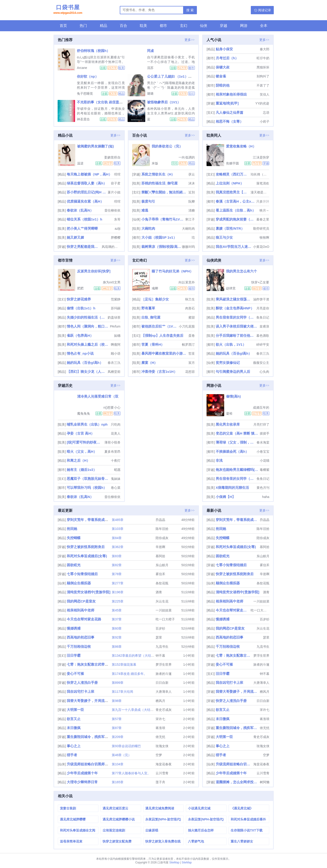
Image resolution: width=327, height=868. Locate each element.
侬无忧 (160, 737)
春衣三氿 (114, 363)
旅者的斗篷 (164, 674)
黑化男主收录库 (228, 424)
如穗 (117, 336)
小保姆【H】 (226, 497)
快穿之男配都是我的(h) (84, 247)
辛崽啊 (160, 547)
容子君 (116, 183)
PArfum (115, 326)
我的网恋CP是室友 (81, 601)
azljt (118, 229)
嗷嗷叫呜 (188, 247)
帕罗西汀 (188, 345)
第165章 (118, 782)
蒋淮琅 (160, 728)
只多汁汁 (263, 201)
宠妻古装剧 (68, 808)
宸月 (192, 363)
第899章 (118, 683)
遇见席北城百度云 (115, 808)
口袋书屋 (68, 10)
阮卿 (192, 201)
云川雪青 (162, 773)
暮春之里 (263, 219)
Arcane (82, 68)
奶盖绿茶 (114, 317)
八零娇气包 (196, 841)
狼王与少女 (224, 237)
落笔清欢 (263, 183)
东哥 (117, 219)
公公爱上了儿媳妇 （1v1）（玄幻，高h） (179, 76)
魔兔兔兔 (84, 413)
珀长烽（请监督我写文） (260, 174)
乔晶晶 (160, 520)
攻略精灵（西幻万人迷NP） (233, 174)
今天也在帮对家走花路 (84, 619)
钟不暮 (160, 656)
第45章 (117, 610)
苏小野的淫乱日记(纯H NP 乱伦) (87, 192)
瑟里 (159, 637)
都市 (163, 26)
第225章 (118, 601)
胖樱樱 (116, 237)
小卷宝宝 (263, 452)
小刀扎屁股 (187, 326)
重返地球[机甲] (227, 103)
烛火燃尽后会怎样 (201, 830)
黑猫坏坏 (263, 67)
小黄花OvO (261, 247)
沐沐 (192, 183)
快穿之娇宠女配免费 (117, 841)
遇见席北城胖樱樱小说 (119, 819)
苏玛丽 (116, 308)
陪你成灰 (162, 538)
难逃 (145, 210)
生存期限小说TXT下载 (246, 830)
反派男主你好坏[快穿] (94, 271)
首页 (63, 26)
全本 (264, 26)
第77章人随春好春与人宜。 (131, 773)
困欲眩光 (74, 565)
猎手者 (72, 755)
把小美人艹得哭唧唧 (82, 228)
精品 (103, 26)
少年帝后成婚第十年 (82, 773)
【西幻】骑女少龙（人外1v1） (87, 372)
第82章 (117, 565)
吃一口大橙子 (165, 619)
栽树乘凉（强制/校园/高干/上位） (161, 247)
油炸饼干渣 (261, 299)
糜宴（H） (150, 363)
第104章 (118, 764)
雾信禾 (160, 574)
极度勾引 (148, 201)
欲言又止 (74, 719)
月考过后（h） (227, 58)
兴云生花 (162, 601)
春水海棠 (263, 442)
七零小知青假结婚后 (82, 574)
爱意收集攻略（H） (241, 146)
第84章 (117, 538)
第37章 (117, 619)
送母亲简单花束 (71, 841)
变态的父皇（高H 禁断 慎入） (237, 433)
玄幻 (184, 26)
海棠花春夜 (164, 764)
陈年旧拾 (162, 529)
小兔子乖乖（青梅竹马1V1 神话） (163, 219)
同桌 (151, 51)
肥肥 (80, 288)
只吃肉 (116, 424)
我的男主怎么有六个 (242, 271)
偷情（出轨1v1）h (81, 308)
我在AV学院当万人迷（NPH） (234, 247)
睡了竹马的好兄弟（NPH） (173, 271)
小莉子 (265, 122)
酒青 (159, 592)
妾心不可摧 (75, 674)
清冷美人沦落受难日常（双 (98, 396)
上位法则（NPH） (230, 183)
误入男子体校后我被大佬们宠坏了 (237, 326)
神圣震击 (83, 119)
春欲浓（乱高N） (80, 210)
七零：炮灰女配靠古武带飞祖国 (91, 664)
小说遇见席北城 (199, 808)
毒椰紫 (265, 470)
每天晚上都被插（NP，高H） (89, 174)
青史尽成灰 (164, 710)
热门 (83, 26)
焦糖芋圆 (232, 163)
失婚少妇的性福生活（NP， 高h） (87, 317)
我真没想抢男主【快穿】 (233, 192)
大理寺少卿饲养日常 (82, 782)
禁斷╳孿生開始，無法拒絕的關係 (164, 192)
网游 (244, 26)
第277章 (118, 583)
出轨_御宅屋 (151, 317)
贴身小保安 (224, 49)
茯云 (192, 174)
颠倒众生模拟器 (79, 583)
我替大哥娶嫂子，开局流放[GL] (91, 701)
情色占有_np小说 (80, 353)
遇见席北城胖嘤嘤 (73, 819)
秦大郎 (265, 49)
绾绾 (117, 174)
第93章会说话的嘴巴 (126, 746)
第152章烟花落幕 (124, 664)
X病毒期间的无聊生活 (232, 488)
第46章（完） (122, 755)
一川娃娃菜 (164, 610)
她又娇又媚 (75, 237)
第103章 (118, 529)
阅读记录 (265, 10)
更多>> (190, 40)
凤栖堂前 (114, 372)
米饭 (155, 163)
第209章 (118, 737)
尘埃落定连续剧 (114, 830)
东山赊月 (162, 565)
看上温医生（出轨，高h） (236, 210)
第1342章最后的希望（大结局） (135, 656)
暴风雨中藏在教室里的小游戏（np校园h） (164, 353)
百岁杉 (160, 628)
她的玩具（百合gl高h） (85, 363)
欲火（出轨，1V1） (231, 344)
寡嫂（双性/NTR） (230, 228)
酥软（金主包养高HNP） (235, 308)
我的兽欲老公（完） (167, 146)
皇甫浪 (264, 326)
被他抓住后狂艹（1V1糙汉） (160, 326)
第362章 (118, 547)
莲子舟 (160, 782)
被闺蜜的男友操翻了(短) (95, 146)
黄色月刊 (263, 488)
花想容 (190, 372)
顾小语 (116, 353)
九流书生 (162, 647)
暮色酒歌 (263, 336)
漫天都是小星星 (260, 192)
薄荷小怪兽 (112, 442)
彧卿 (155, 288)
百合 (123, 26)
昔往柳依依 (112, 210)
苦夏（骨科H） (153, 344)
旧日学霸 (74, 655)
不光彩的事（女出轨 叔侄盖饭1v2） (104, 102)
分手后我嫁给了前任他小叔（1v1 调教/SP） (236, 335)
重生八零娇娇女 (242, 841)
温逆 (80, 163)
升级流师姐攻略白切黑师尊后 (89, 764)
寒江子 (190, 219)
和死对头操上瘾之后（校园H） (88, 344)
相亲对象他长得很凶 (231, 94)
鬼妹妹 (116, 479)
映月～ (264, 210)
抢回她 (72, 529)
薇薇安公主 (261, 363)
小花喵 (265, 461)
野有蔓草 (148, 308)
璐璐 (150, 93)
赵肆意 (231, 288)
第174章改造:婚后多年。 (129, 674)
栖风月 (160, 701)
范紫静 (116, 299)
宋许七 (160, 719)
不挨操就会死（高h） (232, 451)
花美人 (116, 433)
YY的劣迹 (262, 103)
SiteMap (174, 862)
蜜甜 (192, 317)
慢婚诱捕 (74, 628)
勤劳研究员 (261, 229)
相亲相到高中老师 (81, 610)
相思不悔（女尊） (229, 121)
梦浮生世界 (164, 664)
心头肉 (264, 372)
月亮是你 (263, 308)
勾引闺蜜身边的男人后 (233, 372)
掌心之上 (74, 746)
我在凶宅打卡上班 (81, 691)
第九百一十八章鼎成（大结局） (134, 710)
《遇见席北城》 (242, 808)
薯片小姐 (114, 192)
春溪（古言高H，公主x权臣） (236, 201)
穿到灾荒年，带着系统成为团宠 (91, 520)
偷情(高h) (233, 396)
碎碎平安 (263, 345)
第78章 (117, 574)
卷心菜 (116, 488)
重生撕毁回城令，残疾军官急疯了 (93, 737)
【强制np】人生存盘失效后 (162, 335)
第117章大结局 (122, 692)
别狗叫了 (263, 76)
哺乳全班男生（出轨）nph (87, 424)
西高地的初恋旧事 (81, 637)
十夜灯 (116, 461)
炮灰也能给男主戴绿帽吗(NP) (237, 470)
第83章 (117, 556)
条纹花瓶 (162, 583)
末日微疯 (74, 728)
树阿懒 (265, 782)
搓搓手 (265, 433)
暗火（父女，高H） (82, 451)
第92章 (117, 637)
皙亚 (192, 353)
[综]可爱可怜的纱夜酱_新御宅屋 (85, 442)
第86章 (117, 647)
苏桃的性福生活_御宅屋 (159, 183)
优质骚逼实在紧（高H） (85, 201)
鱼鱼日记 (263, 317)
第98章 (117, 701)
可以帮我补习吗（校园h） (87, 488)
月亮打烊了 (261, 424)
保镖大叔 (223, 67)
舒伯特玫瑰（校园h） (93, 51)
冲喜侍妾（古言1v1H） (159, 372)
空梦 (159, 755)
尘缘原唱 (152, 830)
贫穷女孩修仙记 (228, 363)
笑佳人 (265, 94)
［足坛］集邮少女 (155, 299)
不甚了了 (263, 85)
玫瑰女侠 (162, 746)
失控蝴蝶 (74, 538)
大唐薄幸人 (164, 692)
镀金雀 (221, 76)
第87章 (117, 728)
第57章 (117, 719)
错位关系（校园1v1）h (84, 219)
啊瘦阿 (116, 345)
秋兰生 (190, 299)
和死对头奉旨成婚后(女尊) (87, 556)
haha (266, 497)
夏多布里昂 (112, 452)
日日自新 (162, 683)
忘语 (266, 113)
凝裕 (229, 413)
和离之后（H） (78, 460)
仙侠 (204, 26)
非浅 (219, 460)
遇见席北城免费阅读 (160, 808)
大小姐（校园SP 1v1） (159, 237)
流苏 (150, 68)
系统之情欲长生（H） (158, 174)
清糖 (192, 210)
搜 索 (190, 10)
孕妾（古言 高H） (81, 433)
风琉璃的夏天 (111, 247)
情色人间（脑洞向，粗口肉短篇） (88, 326)
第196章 (118, 592)
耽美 (143, 26)
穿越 (224, 26)
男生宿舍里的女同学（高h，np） (236, 317)
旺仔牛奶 (263, 58)
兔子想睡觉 (85, 93)
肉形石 (190, 308)
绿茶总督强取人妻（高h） (87, 183)
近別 (192, 192)
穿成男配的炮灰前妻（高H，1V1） (236, 219)
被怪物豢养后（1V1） (164, 102)
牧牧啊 (264, 237)
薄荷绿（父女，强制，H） (236, 442)
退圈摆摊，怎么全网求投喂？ (237, 782)
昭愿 (117, 470)
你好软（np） (88, 76)
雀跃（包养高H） (80, 335)
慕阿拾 (160, 556)
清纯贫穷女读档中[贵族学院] (89, 592)
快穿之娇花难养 (79, 299)
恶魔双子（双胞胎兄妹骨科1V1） (88, 479)
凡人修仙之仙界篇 (229, 112)
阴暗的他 (223, 85)
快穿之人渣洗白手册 (82, 683)
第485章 (118, 520)
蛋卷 (192, 336)
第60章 (117, 628)
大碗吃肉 (148, 228)
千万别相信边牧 (79, 646)
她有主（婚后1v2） (82, 470)
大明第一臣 (75, 710)
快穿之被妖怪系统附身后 (86, 547)
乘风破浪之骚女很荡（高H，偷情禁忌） (234, 299)
